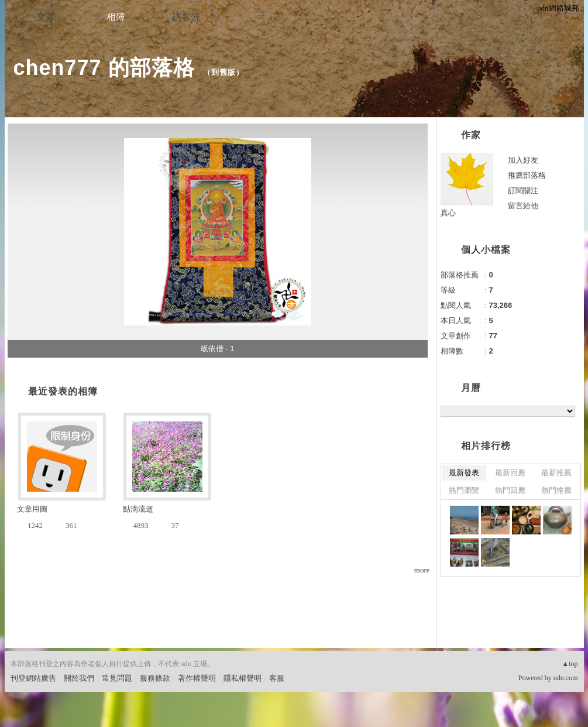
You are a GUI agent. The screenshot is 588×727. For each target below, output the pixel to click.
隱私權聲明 (243, 678)
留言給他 (523, 206)
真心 (448, 213)
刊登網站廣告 (33, 678)
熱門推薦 (556, 490)
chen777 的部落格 (104, 68)
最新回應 (510, 473)
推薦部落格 (527, 175)
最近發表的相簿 (63, 391)
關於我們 (79, 678)
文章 (46, 17)
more (422, 570)
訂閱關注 (523, 191)
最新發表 (464, 473)
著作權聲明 (197, 678)
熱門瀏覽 (464, 490)
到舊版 (223, 72)
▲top (570, 664)
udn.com (566, 678)
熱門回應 (510, 490)
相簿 (116, 17)
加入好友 (523, 160)
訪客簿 (186, 17)
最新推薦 (556, 473)
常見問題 (117, 678)
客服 (277, 678)
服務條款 (155, 678)
